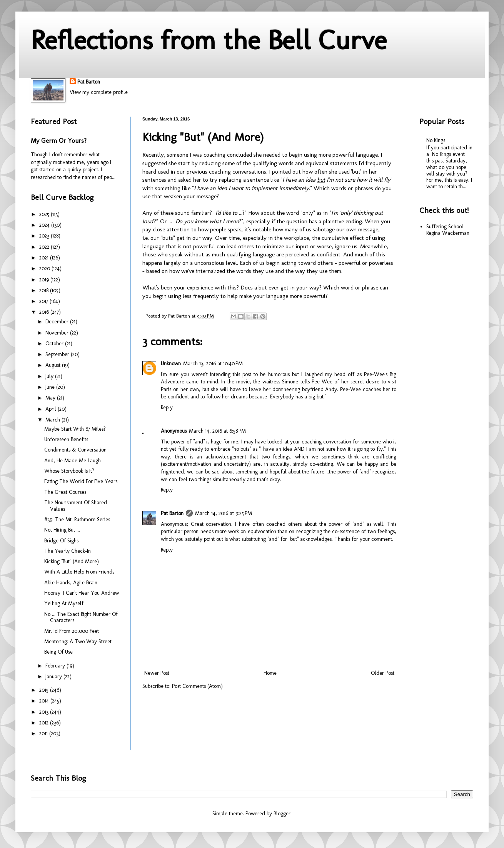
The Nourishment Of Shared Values (76, 506)
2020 (45, 268)
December (58, 322)
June (51, 387)
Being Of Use (58, 652)
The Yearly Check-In (68, 551)
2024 (45, 225)
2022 (45, 247)
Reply (167, 407)
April (52, 409)
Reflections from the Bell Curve (209, 40)
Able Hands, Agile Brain (71, 583)
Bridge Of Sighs (61, 541)
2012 (45, 723)
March (53, 420)
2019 (45, 280)
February (56, 666)
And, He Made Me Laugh (73, 461)
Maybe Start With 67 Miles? (75, 429)
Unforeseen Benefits (66, 439)
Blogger (282, 814)
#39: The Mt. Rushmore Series (77, 519)
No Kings (436, 140)
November (58, 333)
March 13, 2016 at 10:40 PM (213, 364)
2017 (44, 301)
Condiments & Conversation (75, 450)
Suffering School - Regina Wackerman (448, 230)
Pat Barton (89, 82)
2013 (45, 712)
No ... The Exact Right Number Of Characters (81, 617)
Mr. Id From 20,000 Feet (72, 631)
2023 (45, 236)
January (54, 677)
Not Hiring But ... (62, 530)
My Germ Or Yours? (59, 141)
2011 (44, 733)
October (55, 344)
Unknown (171, 364)
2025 (45, 214)
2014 (45, 701)
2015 (45, 690)
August (54, 365)
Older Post (383, 673)
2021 (45, 258)
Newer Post (157, 673)
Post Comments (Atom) (197, 686)
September (58, 354)
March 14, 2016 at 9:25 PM (224, 513)
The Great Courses (65, 492)
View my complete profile (99, 92)
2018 (45, 290)
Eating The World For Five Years (81, 481)
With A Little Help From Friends (79, 572)
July (50, 376)
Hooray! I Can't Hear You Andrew (82, 593)
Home (270, 673)
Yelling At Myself (64, 603)
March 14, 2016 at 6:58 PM (217, 431)
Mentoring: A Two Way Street (78, 641)
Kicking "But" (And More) (72, 561)
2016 (45, 312)
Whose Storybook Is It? (69, 471)
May (51, 398)
